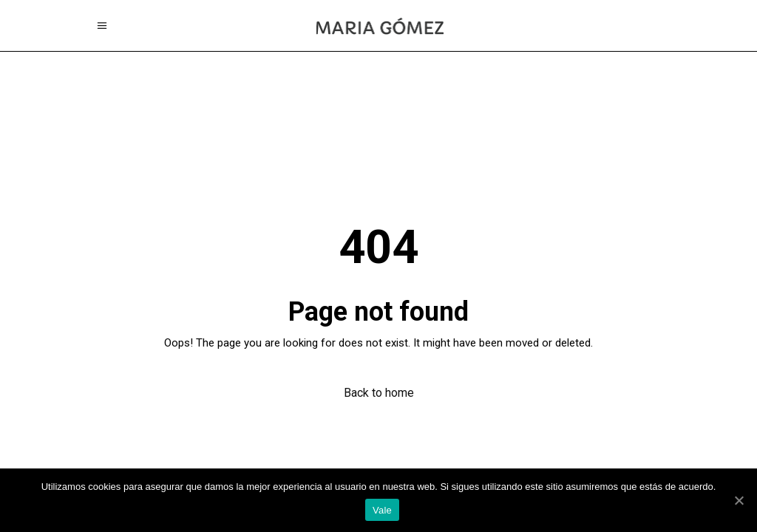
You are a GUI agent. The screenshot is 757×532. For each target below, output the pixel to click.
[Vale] (739, 500)
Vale (382, 510)
